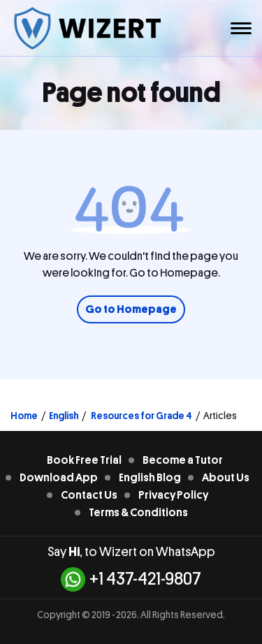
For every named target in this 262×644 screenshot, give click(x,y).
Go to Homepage (131, 309)
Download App (59, 478)
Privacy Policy (173, 495)
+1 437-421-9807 (131, 579)
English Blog (150, 478)
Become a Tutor (183, 460)
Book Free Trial (84, 460)
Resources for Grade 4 (141, 416)
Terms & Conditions (138, 513)
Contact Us (89, 495)
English (64, 416)
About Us (226, 478)
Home (24, 416)
